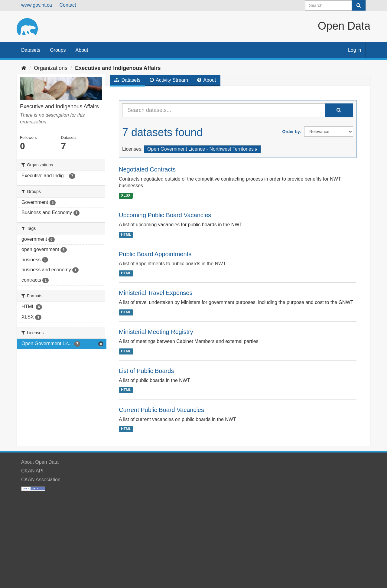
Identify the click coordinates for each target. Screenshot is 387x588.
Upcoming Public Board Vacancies (165, 215)
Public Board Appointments (155, 254)
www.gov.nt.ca (37, 5)
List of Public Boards (146, 371)
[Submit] (359, 5)
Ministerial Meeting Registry (156, 332)
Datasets (31, 50)
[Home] (24, 68)
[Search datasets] (335, 5)
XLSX (126, 195)
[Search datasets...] (224, 110)
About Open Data (40, 462)
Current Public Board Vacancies (161, 410)
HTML (126, 234)
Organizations (51, 68)
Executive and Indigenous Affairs (118, 68)
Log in (355, 50)
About (82, 50)
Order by (291, 132)
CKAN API (32, 471)
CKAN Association (41, 480)
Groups (58, 50)
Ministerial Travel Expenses (156, 293)
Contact (68, 5)
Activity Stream (169, 80)
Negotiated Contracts (147, 169)
